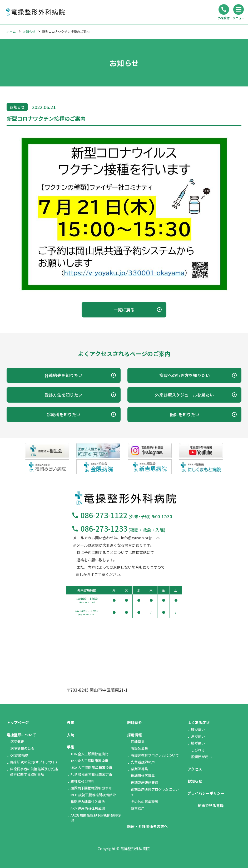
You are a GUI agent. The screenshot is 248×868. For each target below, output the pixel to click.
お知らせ (29, 31)
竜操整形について (21, 735)
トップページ (18, 722)
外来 (71, 722)
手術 (71, 747)
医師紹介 (135, 722)
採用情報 (135, 735)
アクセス (195, 769)
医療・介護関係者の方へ (147, 826)
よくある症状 (199, 722)
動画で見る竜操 (211, 805)
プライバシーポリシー (206, 793)
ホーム (11, 31)
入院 (71, 735)
